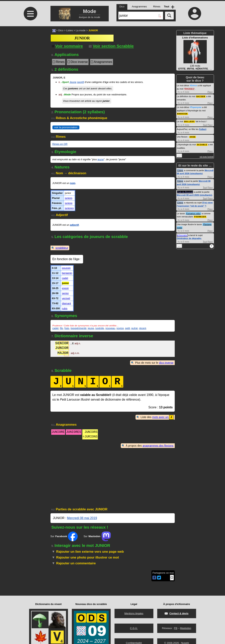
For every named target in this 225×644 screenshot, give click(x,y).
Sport (65, 82)
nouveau (110, 328)
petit (128, 328)
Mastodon (186, 628)
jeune (101, 159)
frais (67, 328)
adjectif (75, 225)
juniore (69, 203)
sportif (80, 82)
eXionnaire (182, 234)
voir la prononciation (66, 127)
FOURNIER (200, 216)
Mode (67, 95)
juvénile (100, 328)
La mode (81, 30)
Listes (69, 30)
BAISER (201, 96)
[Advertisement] (30, 59)
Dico (61, 30)
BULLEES (189, 121)
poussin (66, 268)
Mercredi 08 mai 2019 (82, 518)
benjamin (67, 273)
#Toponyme (196, 107)
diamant (66, 303)
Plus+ (210, 92)
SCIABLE (202, 144)
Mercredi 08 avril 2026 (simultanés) (195, 194)
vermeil (66, 298)
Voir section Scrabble (111, 46)
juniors (69, 198)
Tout (205, 124)
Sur (64, 536)
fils (62, 328)
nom (73, 183)
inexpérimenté (78, 328)
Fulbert (203, 129)
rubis (65, 308)
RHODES (189, 89)
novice (120, 328)
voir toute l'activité (206, 156)
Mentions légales (134, 613)
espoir (65, 288)
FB (176, 628)
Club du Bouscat (185, 191)
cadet (65, 278)
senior (65, 293)
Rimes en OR (60, 144)
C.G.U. (134, 628)
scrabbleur (62, 248)
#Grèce (193, 85)
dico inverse (166, 363)
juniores (69, 208)
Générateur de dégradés (189, 237)
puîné (134, 328)
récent (142, 328)
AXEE (193, 136)
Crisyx (180, 169)
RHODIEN (182, 113)
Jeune (73, 82)
